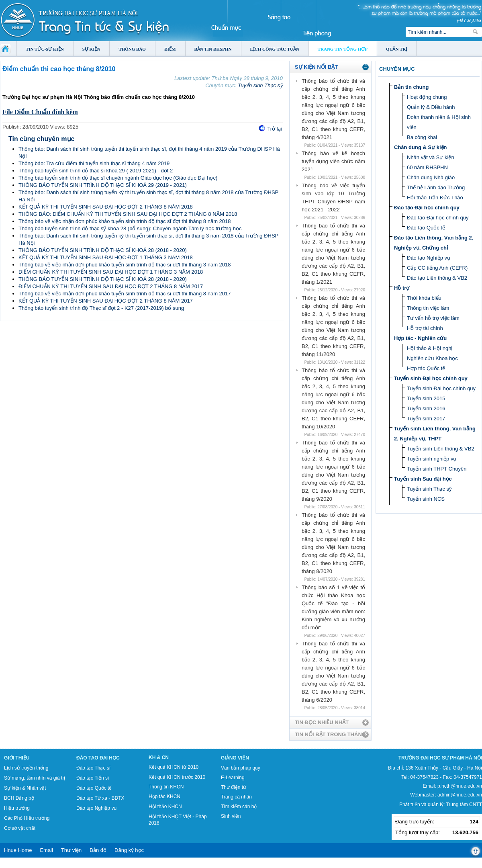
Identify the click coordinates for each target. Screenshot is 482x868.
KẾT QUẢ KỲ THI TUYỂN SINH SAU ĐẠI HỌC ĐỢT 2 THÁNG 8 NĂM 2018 (106, 207)
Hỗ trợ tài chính (425, 328)
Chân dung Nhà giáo (431, 177)
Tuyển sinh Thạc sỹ (260, 85)
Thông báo (132, 49)
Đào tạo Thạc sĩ (93, 768)
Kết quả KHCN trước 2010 (177, 777)
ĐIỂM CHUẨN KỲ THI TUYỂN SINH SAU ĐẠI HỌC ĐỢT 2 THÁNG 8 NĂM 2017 (111, 286)
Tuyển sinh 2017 (426, 419)
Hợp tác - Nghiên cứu (420, 338)
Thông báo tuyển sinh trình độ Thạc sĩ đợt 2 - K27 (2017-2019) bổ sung (101, 308)
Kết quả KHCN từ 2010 (174, 767)
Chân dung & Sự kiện (421, 147)
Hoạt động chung (427, 97)
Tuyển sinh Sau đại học (423, 479)
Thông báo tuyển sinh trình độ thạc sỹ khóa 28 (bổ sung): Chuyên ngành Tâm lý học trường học (130, 228)
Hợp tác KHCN (164, 796)
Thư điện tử (234, 787)
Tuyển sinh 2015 (426, 398)
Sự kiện (91, 49)
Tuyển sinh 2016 (426, 408)
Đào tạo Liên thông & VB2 (437, 278)
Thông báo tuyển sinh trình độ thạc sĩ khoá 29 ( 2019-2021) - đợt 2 (96, 171)
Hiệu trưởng (17, 808)
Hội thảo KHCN (165, 807)
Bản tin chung (411, 87)
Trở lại (274, 129)
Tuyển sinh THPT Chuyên (437, 469)
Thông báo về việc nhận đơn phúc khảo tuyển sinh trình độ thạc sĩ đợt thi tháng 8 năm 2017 (125, 294)
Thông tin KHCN (166, 787)
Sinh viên (231, 816)
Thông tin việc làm (428, 308)
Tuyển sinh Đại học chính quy (431, 378)
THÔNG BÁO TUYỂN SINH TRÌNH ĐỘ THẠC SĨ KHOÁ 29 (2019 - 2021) (103, 185)
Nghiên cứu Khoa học (432, 358)
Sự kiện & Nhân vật (25, 788)
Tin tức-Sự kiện (45, 49)
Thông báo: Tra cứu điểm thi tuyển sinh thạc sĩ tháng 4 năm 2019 (94, 163)
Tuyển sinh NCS (426, 499)
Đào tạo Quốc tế (426, 228)
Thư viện (71, 850)
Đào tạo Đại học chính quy (427, 208)
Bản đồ (98, 850)
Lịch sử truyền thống (26, 768)
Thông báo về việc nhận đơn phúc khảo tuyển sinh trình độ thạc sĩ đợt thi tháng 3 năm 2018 (125, 265)
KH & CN (159, 757)
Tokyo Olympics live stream (29, 865)
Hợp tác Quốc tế (426, 368)
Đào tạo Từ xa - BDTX (100, 798)
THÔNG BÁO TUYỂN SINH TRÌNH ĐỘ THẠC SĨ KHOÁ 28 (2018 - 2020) (103, 250)
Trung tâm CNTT (464, 805)
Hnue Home (18, 850)
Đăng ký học (129, 850)
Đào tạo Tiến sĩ (93, 778)
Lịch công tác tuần (275, 49)
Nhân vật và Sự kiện (431, 157)
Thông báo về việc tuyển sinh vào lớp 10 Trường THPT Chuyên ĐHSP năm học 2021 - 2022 (333, 198)
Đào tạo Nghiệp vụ (429, 258)
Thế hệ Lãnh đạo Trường (436, 187)
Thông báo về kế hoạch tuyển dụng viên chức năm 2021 (333, 161)
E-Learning (233, 778)
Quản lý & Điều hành (431, 107)
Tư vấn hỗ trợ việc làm (433, 318)
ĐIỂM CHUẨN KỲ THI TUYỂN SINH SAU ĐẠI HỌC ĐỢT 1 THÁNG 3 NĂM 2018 (111, 272)
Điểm (170, 49)
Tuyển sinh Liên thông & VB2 (441, 449)
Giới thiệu (17, 758)
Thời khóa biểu (424, 298)
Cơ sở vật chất (20, 828)
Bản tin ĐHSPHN (213, 49)
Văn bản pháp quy (241, 768)
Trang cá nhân (236, 797)
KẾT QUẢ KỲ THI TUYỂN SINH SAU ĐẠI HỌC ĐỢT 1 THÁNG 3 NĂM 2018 (106, 257)
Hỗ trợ (402, 288)
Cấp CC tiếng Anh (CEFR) (437, 268)
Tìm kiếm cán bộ (239, 807)
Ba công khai (422, 137)
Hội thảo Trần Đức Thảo (435, 198)
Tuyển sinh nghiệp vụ (432, 459)
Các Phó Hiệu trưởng (27, 818)
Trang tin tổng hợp (343, 49)
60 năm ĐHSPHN (427, 167)
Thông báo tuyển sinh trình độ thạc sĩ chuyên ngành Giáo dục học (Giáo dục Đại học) (118, 178)
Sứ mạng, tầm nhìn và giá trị (35, 778)
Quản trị (397, 49)
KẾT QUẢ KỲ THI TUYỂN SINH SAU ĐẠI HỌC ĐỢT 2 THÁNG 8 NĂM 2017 (106, 301)
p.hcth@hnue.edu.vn (460, 786)
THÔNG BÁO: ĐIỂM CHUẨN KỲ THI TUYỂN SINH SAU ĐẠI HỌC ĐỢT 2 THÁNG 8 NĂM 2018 (128, 214)
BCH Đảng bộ (19, 798)
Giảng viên (235, 758)
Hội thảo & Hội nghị (430, 348)
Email (46, 850)
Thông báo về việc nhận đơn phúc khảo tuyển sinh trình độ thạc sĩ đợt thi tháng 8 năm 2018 (125, 221)
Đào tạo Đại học (98, 758)
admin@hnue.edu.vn (460, 795)
